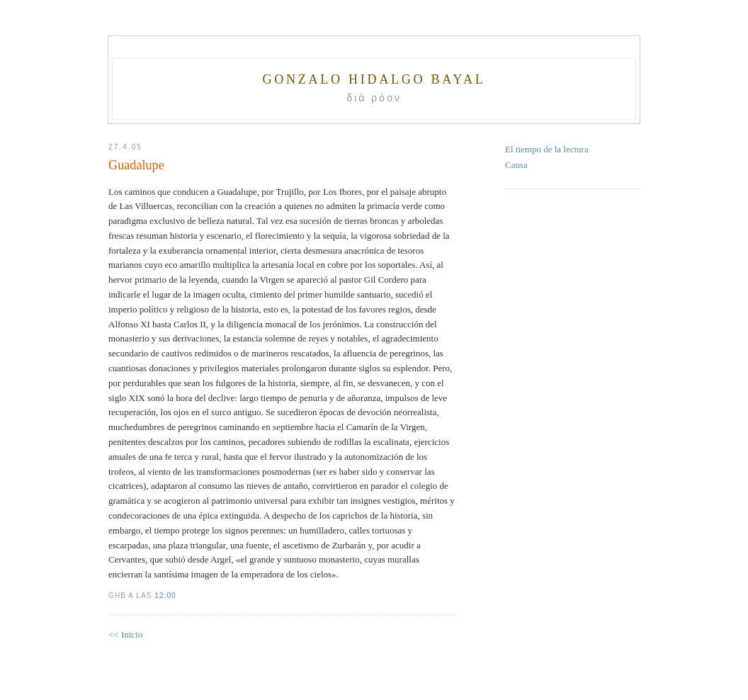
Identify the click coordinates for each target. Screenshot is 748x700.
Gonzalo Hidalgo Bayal (374, 79)
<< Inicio (125, 634)
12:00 (165, 595)
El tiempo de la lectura (547, 149)
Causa (516, 165)
